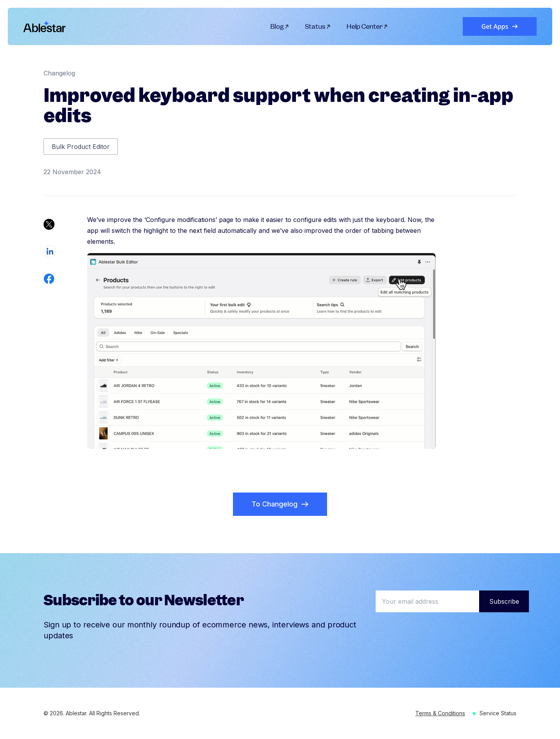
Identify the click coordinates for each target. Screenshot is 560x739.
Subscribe (504, 601)
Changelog (59, 73)
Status (318, 26)
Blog (280, 26)
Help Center (367, 26)
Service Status (498, 713)
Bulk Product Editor (81, 147)
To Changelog (280, 504)
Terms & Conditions (440, 713)
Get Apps (500, 26)
